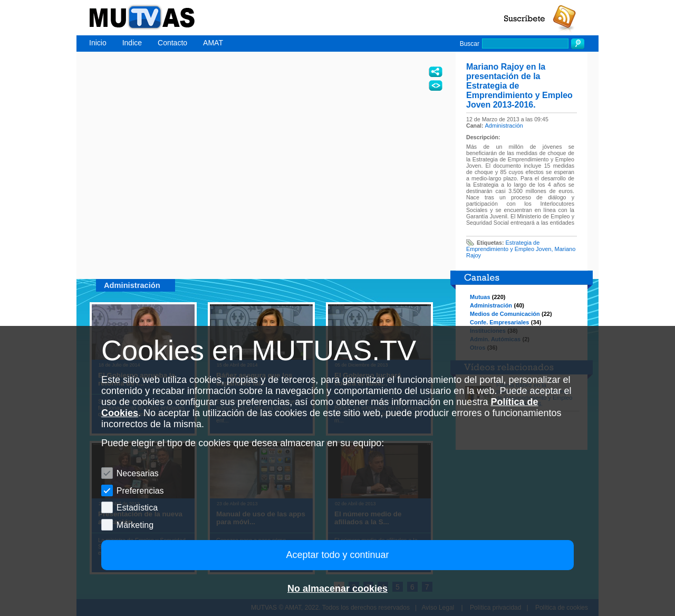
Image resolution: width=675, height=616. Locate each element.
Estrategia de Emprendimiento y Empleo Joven (509, 246)
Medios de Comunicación (505, 314)
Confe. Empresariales (500, 322)
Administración (504, 126)
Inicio (98, 43)
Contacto (172, 43)
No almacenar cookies (337, 589)
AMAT (213, 43)
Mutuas (480, 297)
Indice (132, 43)
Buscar (470, 44)
